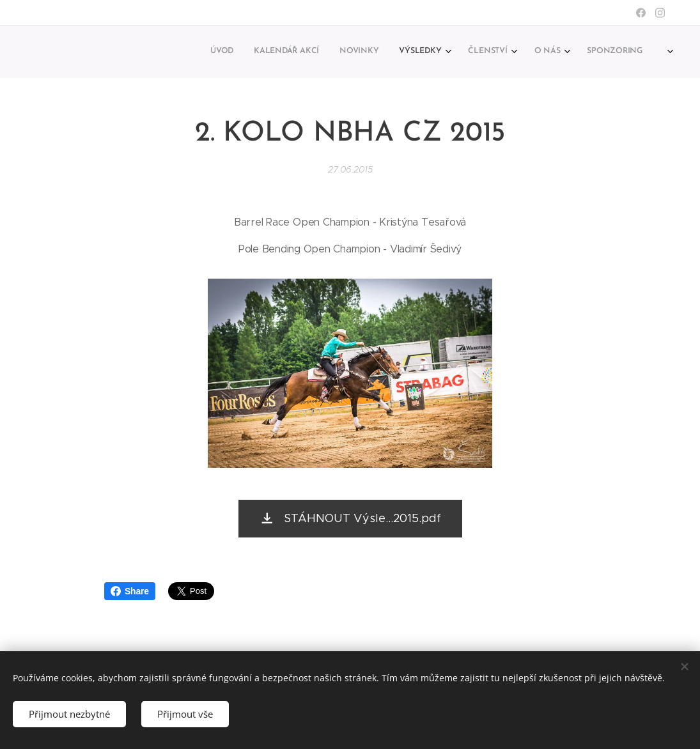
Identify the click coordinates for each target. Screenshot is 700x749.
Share (130, 591)
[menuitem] (498, 52)
